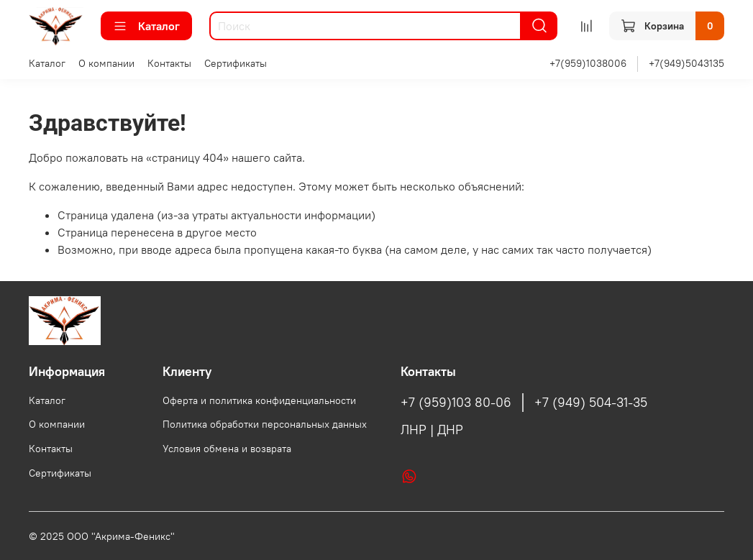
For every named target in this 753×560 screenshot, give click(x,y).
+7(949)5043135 (686, 63)
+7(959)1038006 (588, 63)
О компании (106, 63)
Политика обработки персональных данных (265, 424)
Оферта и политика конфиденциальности (259, 400)
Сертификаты (236, 63)
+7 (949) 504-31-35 (591, 403)
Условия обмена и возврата (227, 449)
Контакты (169, 63)
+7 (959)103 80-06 (456, 403)
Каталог (146, 26)
